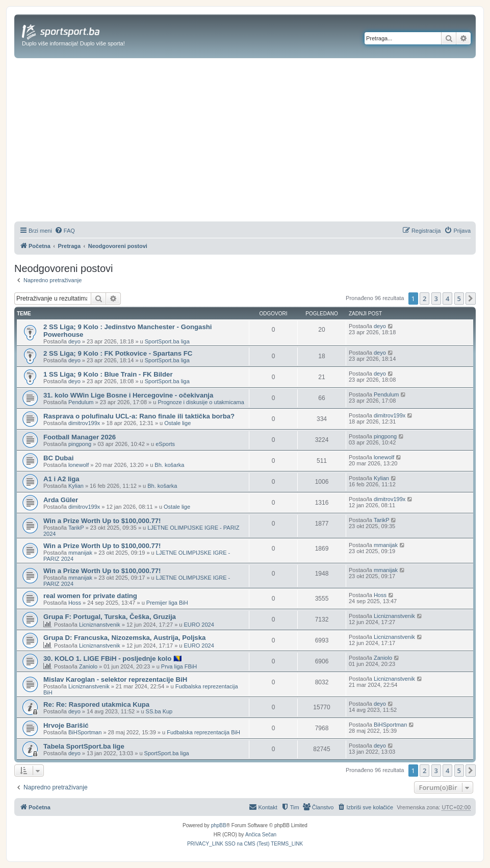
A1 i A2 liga (61, 479)
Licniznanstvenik (100, 625)
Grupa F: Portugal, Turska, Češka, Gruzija (110, 617)
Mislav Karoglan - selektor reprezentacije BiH (115, 679)
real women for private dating (90, 596)
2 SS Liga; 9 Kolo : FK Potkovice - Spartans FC (118, 353)
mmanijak (80, 553)
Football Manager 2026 (80, 437)
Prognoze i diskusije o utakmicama (201, 402)
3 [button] (436, 299)
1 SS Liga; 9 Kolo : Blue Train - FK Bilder (108, 374)
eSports (165, 444)
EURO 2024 (199, 625)
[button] (471, 299)
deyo (74, 341)
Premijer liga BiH (167, 603)
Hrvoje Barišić (66, 725)
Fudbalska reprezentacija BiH (203, 732)
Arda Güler (61, 500)
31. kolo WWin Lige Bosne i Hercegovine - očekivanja (128, 395)
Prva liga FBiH (179, 666)
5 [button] (459, 299)
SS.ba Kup (159, 711)
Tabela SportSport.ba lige (84, 746)
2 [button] (424, 299)
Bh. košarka (169, 465)
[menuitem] (65, 231)
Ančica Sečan (261, 835)
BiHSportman (85, 732)
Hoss (75, 603)
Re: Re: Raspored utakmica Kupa (96, 704)
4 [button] (447, 299)
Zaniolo (88, 666)
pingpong (80, 444)
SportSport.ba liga (167, 341)
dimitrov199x (84, 423)
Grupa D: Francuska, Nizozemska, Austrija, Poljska (124, 638)
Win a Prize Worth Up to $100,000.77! (102, 521)
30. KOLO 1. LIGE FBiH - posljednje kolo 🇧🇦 (112, 659)
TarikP (76, 528)
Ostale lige (177, 423)
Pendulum (81, 402)
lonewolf (79, 465)
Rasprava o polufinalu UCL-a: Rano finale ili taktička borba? (139, 416)
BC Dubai (58, 458)
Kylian (76, 486)
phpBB (219, 825)
